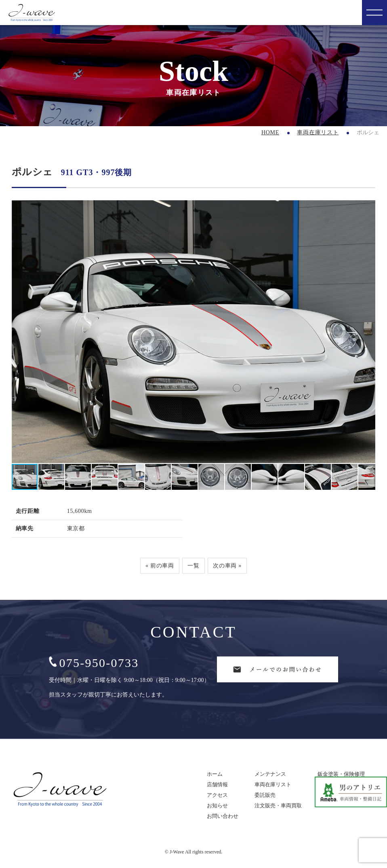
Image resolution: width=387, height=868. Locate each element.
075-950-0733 (94, 663)
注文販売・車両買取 (278, 806)
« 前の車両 (160, 566)
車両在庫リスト (318, 132)
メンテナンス (270, 774)
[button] (368, 332)
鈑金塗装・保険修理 (341, 774)
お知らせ (217, 806)
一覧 (193, 566)
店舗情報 (217, 784)
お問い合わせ (223, 816)
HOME (270, 132)
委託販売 (265, 795)
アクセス (217, 795)
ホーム (215, 774)
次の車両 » (227, 566)
